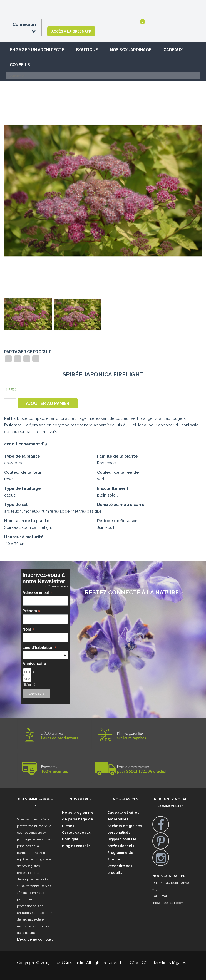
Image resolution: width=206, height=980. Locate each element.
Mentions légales (170, 963)
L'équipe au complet (35, 939)
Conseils (20, 65)
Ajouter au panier (48, 403)
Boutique (87, 50)
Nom (28, 629)
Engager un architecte (37, 50)
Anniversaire (33, 664)
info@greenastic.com (168, 903)
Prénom (31, 611)
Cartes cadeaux (76, 833)
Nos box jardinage (131, 50)
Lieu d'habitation (40, 648)
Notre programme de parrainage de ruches (78, 819)
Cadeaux (173, 50)
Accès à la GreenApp (71, 31)
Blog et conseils (76, 846)
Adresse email (37, 593)
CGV (131, 963)
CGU (146, 963)
